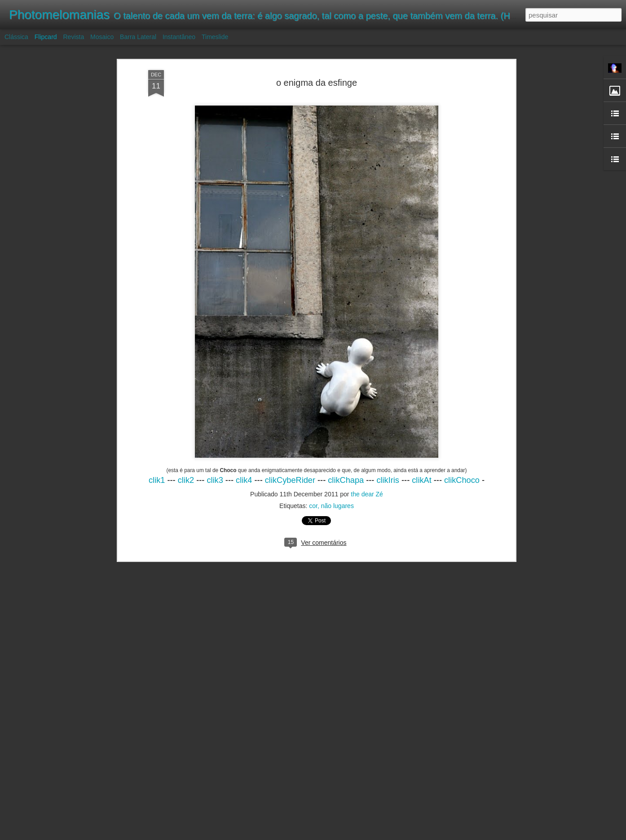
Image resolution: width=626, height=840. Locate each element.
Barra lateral (138, 37)
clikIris (388, 480)
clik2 (186, 480)
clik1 (157, 480)
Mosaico (102, 37)
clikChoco (462, 480)
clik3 (215, 480)
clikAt (421, 480)
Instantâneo (179, 37)
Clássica (16, 37)
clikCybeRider (290, 480)
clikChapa (346, 480)
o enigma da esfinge (317, 83)
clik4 (244, 480)
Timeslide (215, 37)
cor (313, 506)
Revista (73, 37)
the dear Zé (367, 494)
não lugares (337, 506)
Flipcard (46, 37)
